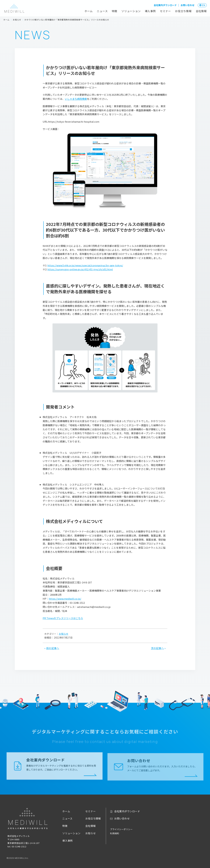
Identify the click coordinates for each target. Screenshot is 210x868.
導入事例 (150, 11)
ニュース (102, 11)
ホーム (89, 11)
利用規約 (115, 833)
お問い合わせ (188, 5)
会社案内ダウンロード (165, 5)
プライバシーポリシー (121, 829)
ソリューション (131, 11)
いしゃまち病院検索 (76, 99)
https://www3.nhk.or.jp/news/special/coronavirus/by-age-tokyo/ (85, 265)
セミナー (165, 11)
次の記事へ (157, 648)
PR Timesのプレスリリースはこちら (63, 618)
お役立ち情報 (183, 11)
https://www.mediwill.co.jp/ (65, 599)
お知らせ (64, 634)
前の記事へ (53, 648)
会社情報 (201, 11)
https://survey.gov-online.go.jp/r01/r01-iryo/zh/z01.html (80, 269)
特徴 (115, 11)
